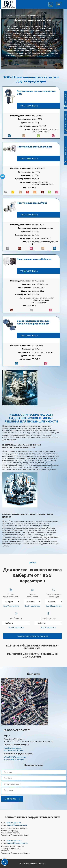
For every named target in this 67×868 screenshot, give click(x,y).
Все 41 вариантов (11, 606)
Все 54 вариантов (32, 606)
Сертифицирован (48, 615)
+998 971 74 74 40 (52, 4)
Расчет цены (66, 98)
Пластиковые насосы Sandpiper (34, 147)
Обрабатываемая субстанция (54, 593)
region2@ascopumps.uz (17, 843)
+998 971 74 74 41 (13, 823)
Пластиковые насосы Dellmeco (34, 259)
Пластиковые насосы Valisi (32, 203)
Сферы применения (32, 593)
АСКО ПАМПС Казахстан (15, 757)
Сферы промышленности (11, 593)
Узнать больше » (29, 106)
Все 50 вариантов (16, 627)
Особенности (16, 615)
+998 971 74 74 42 (13, 841)
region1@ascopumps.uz (17, 825)
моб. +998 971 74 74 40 (14, 750)
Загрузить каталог (66, 121)
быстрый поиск (66, 153)
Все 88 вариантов (54, 606)
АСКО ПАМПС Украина (14, 759)
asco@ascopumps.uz (12, 748)
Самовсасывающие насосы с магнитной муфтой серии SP (33, 322)
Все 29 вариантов (48, 627)
